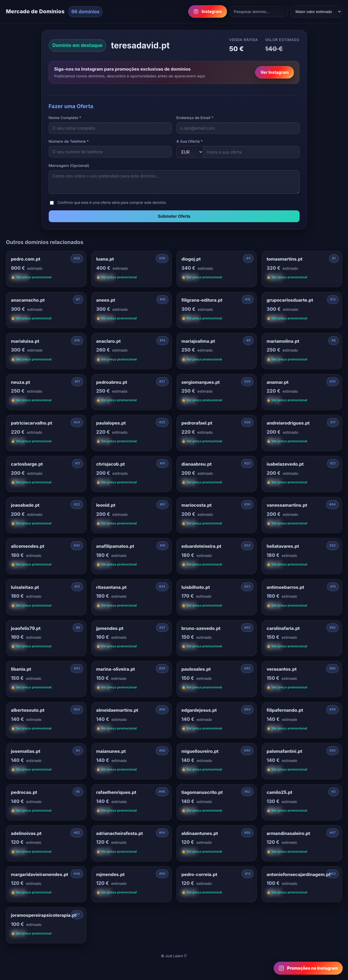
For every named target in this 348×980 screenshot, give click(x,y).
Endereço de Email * (195, 118)
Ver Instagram (275, 72)
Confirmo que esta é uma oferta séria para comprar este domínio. (112, 203)
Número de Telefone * (69, 141)
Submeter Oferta (174, 216)
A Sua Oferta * (190, 141)
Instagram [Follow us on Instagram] (208, 12)
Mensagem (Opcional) (69, 165)
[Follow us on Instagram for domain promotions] (308, 968)
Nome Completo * (65, 118)
